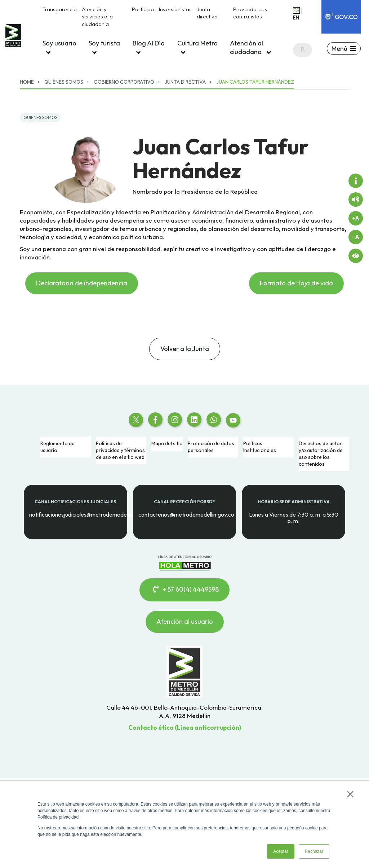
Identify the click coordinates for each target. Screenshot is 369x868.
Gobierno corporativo (124, 82)
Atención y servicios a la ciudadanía (97, 17)
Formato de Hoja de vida (296, 283)
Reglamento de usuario (57, 447)
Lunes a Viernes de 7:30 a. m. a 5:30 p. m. (294, 518)
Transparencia (60, 9)
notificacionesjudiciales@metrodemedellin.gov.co (90, 514)
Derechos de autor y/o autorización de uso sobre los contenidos (321, 454)
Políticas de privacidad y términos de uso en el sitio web (120, 450)
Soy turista (104, 48)
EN (296, 18)
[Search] (303, 50)
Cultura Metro (197, 48)
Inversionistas (175, 9)
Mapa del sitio (167, 443)
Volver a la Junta (185, 349)
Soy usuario (59, 48)
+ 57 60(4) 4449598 (184, 589)
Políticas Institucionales (260, 447)
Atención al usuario (185, 621)
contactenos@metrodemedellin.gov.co (186, 514)
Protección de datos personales (211, 447)
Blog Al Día (149, 48)
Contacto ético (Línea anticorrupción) (185, 727)
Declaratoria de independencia (82, 283)
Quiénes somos (64, 82)
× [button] (350, 794)
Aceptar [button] (281, 851)
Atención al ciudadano (250, 48)
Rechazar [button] (314, 851)
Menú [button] (339, 49)
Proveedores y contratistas (250, 13)
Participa (143, 9)
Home (27, 82)
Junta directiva (207, 13)
